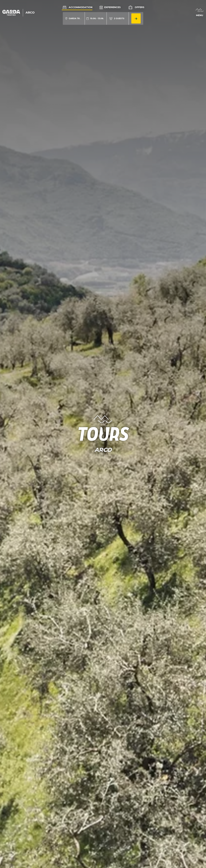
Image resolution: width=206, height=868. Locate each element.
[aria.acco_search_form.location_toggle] (74, 18)
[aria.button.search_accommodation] (136, 18)
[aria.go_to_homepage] (19, 12)
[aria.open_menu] (200, 13)
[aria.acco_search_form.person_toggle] (117, 18)
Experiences (110, 7)
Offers (136, 7)
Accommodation (77, 7)
